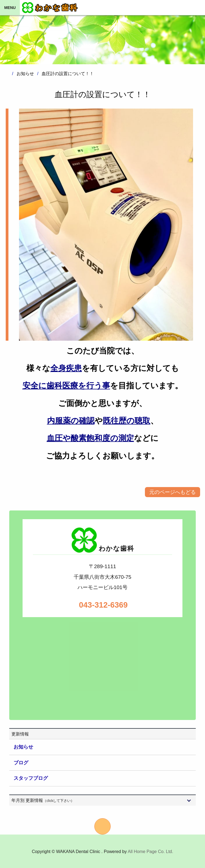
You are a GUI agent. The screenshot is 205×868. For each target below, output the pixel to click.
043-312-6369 (102, 605)
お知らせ (23, 747)
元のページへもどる (173, 492)
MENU (10, 8)
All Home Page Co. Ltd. (150, 852)
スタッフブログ (31, 778)
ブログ (21, 763)
